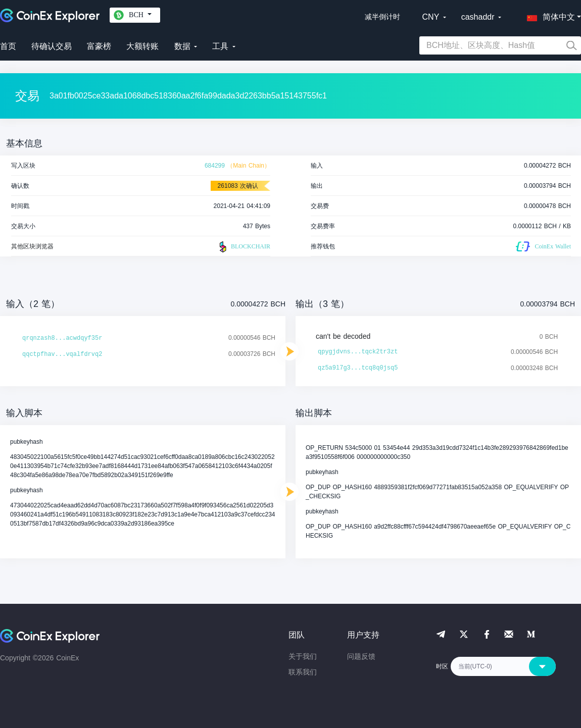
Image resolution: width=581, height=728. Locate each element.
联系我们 (303, 672)
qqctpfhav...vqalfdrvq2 (62, 354)
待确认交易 (52, 46)
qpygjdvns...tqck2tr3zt (358, 352)
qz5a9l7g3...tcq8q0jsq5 (358, 368)
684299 (215, 166)
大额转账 (142, 46)
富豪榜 (99, 46)
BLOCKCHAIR (244, 247)
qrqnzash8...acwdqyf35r (62, 338)
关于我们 (303, 656)
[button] (549, 15)
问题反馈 (361, 656)
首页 (8, 46)
